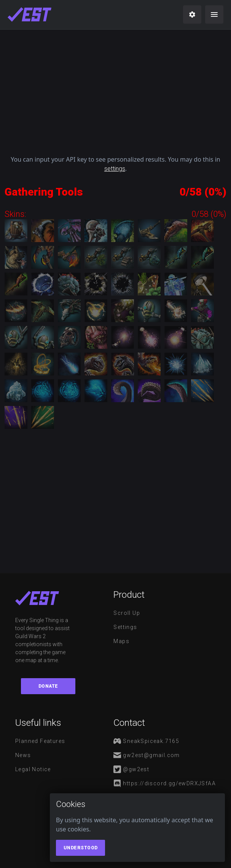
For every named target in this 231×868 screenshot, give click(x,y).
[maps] (29, 14)
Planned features (40, 741)
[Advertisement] (115, 89)
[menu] (214, 14)
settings (115, 169)
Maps (121, 641)
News (23, 755)
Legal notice (33, 769)
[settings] (192, 14)
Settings (125, 627)
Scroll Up (127, 613)
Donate (48, 686)
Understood (81, 848)
